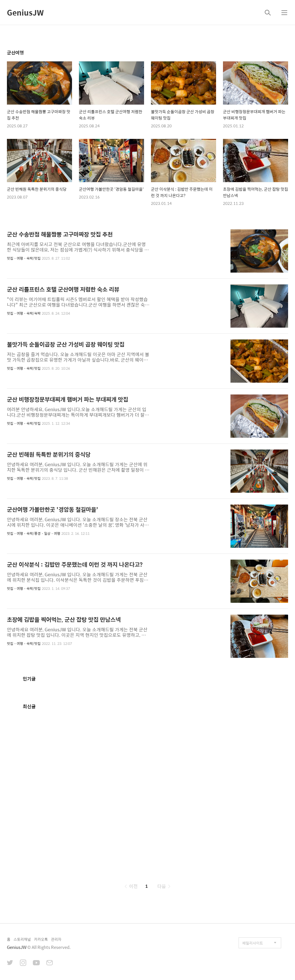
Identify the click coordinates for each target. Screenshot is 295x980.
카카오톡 (41, 939)
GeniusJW (25, 12)
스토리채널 (22, 939)
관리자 (56, 939)
